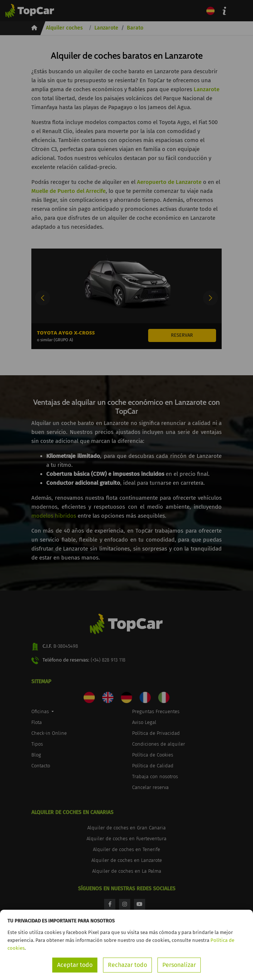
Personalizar (179, 965)
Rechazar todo (127, 965)
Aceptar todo (75, 965)
